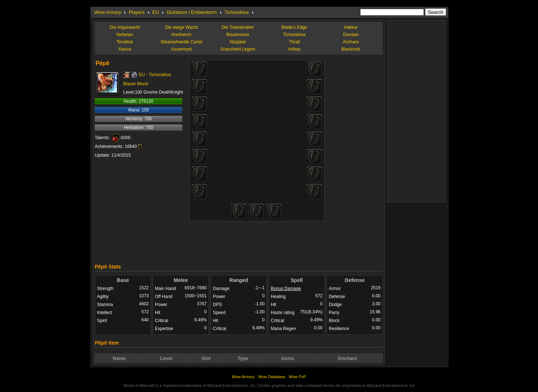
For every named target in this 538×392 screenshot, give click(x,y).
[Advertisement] (239, 240)
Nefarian (125, 35)
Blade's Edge (294, 27)
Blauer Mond (136, 84)
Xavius (125, 49)
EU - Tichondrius (155, 75)
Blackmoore (238, 35)
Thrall (294, 42)
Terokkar (125, 42)
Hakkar (351, 27)
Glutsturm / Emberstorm (192, 12)
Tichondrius (237, 12)
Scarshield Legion (238, 49)
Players (137, 12)
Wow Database (272, 377)
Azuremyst (181, 49)
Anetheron (181, 35)
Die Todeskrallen (238, 27)
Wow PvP (297, 377)
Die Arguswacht (125, 27)
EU (156, 12)
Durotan (351, 35)
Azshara (351, 42)
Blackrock (351, 49)
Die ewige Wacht (182, 27)
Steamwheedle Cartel (181, 42)
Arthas (294, 49)
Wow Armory (108, 12)
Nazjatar (238, 42)
